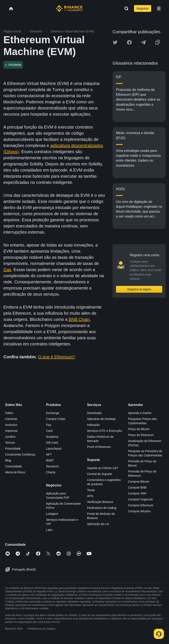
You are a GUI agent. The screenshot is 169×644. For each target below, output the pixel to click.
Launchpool (54, 449)
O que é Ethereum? (57, 357)
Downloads (94, 413)
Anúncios (11, 425)
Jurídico (10, 437)
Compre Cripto (56, 419)
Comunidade (13, 466)
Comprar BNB (137, 488)
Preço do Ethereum (141, 435)
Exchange (53, 413)
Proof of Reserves (99, 447)
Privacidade (13, 449)
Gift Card (52, 443)
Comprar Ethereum (141, 505)
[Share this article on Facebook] (129, 42)
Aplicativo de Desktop (101, 419)
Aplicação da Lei (98, 524)
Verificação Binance (100, 502)
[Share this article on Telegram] (143, 42)
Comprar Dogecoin (141, 499)
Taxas (91, 490)
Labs (49, 530)
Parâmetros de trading (102, 508)
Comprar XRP (137, 493)
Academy (52, 437)
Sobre (9, 413)
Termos (10, 443)
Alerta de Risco (15, 472)
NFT (49, 454)
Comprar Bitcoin (139, 482)
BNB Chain (79, 319)
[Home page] (69, 8)
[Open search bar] (125, 8)
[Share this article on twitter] (115, 42)
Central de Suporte (100, 474)
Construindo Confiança (20, 454)
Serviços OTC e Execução (105, 431)
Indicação (94, 425)
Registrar (143, 8)
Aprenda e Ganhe (140, 413)
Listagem (52, 514)
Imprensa (11, 431)
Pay (49, 425)
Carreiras (11, 419)
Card (49, 431)
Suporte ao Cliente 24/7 (103, 468)
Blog (8, 460)
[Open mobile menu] (159, 8)
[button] (159, 8)
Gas (7, 270)
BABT (50, 460)
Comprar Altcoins (139, 511)
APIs (90, 496)
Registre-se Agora (139, 289)
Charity (51, 472)
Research (52, 466)
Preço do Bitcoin (139, 429)
